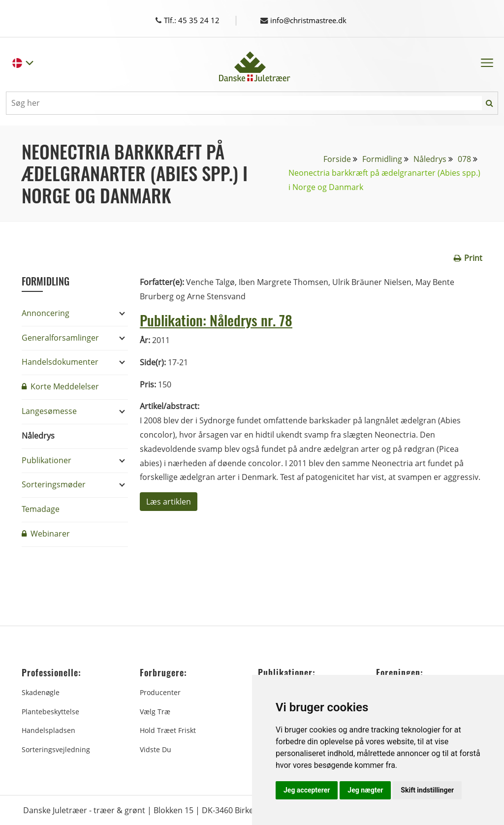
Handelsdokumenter (60, 361)
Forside (337, 159)
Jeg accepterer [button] (307, 790)
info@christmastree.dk (308, 20)
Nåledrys (430, 159)
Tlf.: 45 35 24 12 (197, 20)
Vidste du (156, 749)
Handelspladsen (48, 730)
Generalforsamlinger (60, 337)
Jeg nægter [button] (365, 790)
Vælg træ (155, 711)
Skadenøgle (41, 692)
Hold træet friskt (168, 730)
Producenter (160, 692)
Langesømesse (49, 411)
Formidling (382, 159)
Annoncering (46, 313)
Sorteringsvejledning (56, 749)
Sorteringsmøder (54, 484)
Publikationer (47, 460)
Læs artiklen (169, 501)
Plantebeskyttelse (50, 711)
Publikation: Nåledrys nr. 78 (219, 319)
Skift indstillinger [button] (427, 790)
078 (464, 159)
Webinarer (46, 533)
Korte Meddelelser (60, 386)
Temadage (41, 508)
